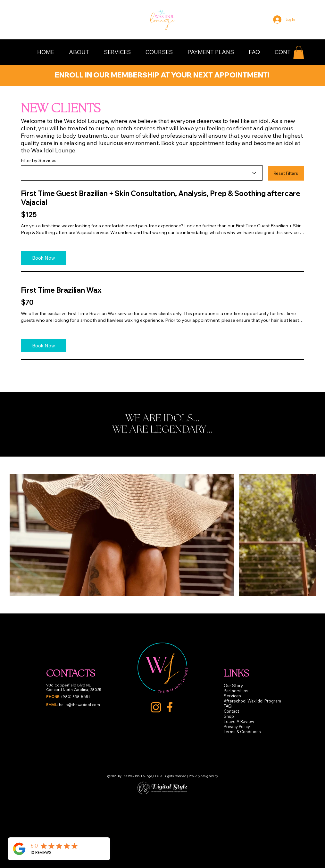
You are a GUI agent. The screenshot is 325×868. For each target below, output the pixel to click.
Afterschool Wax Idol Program (252, 701)
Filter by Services (39, 160)
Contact (231, 711)
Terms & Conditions (242, 732)
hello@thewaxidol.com (73, 705)
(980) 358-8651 (68, 697)
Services (232, 696)
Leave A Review (239, 721)
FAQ (228, 706)
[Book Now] (44, 258)
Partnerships (236, 691)
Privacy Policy (237, 726)
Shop (229, 716)
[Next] (312, 73)
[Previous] (13, 73)
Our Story (233, 685)
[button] (79, 52)
